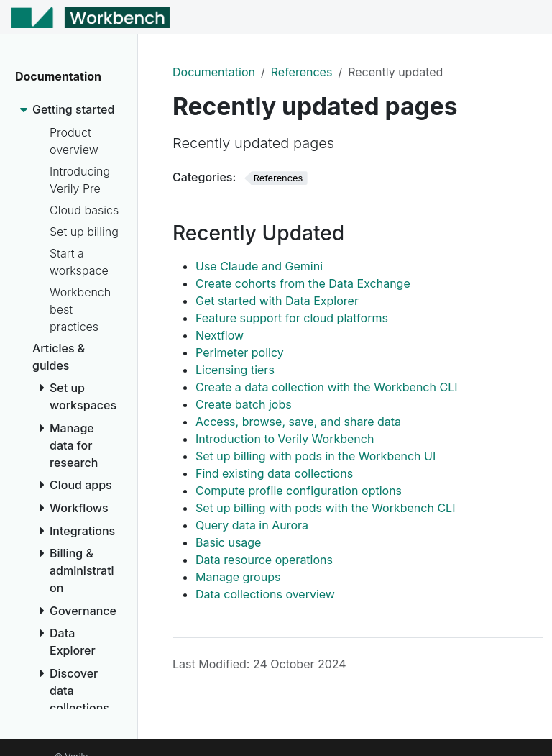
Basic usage (228, 542)
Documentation (214, 72)
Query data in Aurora (252, 525)
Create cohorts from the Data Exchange (303, 283)
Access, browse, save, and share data (298, 422)
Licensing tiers (235, 370)
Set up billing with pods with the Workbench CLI (325, 508)
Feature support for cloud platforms (292, 318)
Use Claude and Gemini (259, 266)
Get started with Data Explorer (277, 301)
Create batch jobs (244, 404)
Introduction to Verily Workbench (285, 439)
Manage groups (238, 577)
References (302, 72)
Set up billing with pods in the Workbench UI (316, 456)
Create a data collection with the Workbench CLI (327, 387)
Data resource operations (264, 560)
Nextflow (220, 335)
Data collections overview (265, 594)
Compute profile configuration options (299, 491)
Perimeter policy (240, 352)
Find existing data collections (274, 473)
